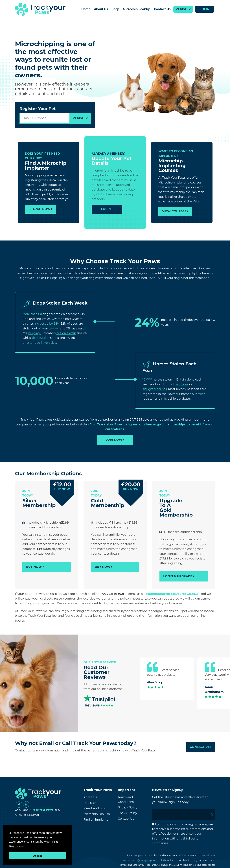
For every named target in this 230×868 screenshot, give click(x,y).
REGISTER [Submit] (80, 118)
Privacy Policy (128, 807)
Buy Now (35, 567)
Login (205, 9)
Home (86, 9)
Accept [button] (38, 856)
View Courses (175, 211)
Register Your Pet (38, 109)
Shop (115, 9)
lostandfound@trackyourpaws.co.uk (172, 594)
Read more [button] (16, 846)
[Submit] (211, 815)
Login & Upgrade (179, 576)
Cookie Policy (127, 813)
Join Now (115, 440)
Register (183, 9)
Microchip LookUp (137, 9)
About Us (101, 9)
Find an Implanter (97, 820)
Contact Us (162, 9)
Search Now (41, 209)
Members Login (95, 808)
